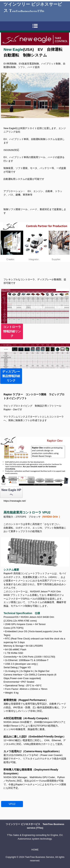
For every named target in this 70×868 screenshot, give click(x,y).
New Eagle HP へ (11, 492)
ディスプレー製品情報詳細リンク (11, 376)
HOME (35, 850)
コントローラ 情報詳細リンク (13, 331)
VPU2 (13, 804)
